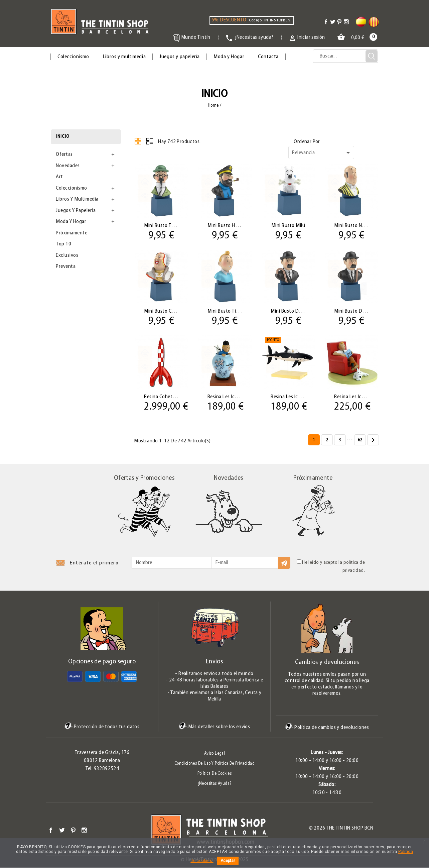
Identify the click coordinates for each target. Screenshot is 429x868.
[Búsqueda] (345, 56)
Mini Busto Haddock (230, 226)
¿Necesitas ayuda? (215, 785)
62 (360, 441)
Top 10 (63, 244)
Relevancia (322, 153)
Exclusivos (67, 255)
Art (59, 177)
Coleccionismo (73, 57)
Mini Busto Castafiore (168, 312)
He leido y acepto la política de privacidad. (331, 567)
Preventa (66, 266)
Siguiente (373, 441)
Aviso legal (214, 754)
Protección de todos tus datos (102, 728)
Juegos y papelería (180, 57)
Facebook (51, 831)
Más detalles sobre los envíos (214, 728)
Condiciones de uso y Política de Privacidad (214, 765)
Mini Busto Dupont (355, 312)
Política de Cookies (215, 775)
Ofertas (64, 154)
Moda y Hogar (229, 57)
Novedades (68, 166)
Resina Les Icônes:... (229, 398)
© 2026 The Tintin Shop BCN (341, 829)
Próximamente (71, 233)
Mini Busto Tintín (227, 312)
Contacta (268, 57)
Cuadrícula (138, 141)
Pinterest (73, 831)
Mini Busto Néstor (354, 226)
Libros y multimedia (124, 57)
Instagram (84, 831)
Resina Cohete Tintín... (169, 398)
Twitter (62, 831)
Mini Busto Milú (288, 226)
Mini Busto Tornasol (166, 226)
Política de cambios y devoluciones (327, 728)
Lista (150, 141)
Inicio (63, 137)
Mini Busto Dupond (293, 312)
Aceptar (228, 861)
